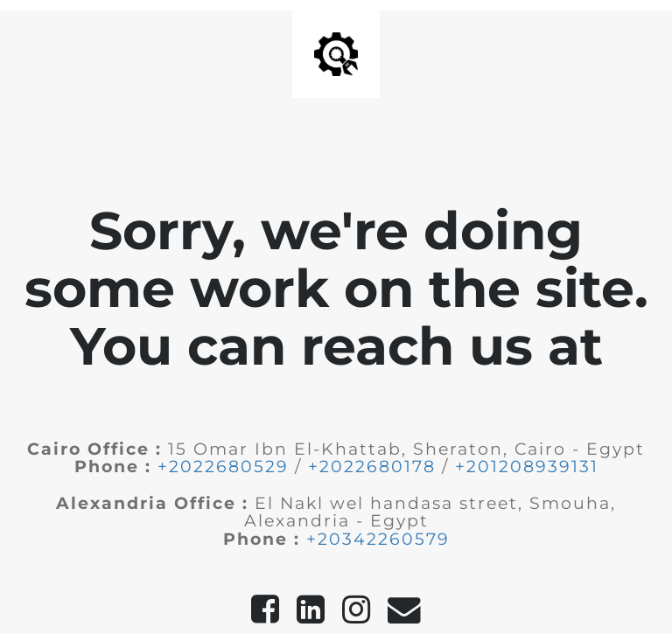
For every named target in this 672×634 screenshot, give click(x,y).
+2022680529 (223, 467)
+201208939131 (527, 467)
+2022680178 (372, 467)
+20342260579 (378, 539)
